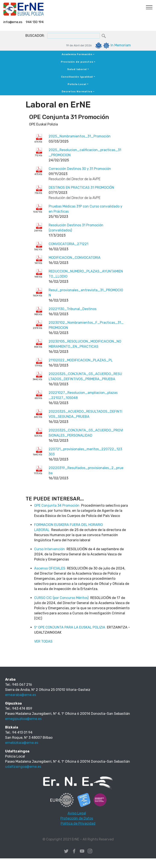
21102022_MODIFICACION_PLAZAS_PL (81, 360)
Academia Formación (77, 54)
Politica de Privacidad (78, 823)
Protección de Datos (77, 818)
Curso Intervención (50, 549)
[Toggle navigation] (149, 7)
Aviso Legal (77, 813)
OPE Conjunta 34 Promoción (57, 505)
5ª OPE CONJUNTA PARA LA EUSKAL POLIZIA (70, 627)
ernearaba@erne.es (21, 695)
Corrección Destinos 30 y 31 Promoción (80, 169)
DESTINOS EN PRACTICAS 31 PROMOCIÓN (81, 188)
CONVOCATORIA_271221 (69, 244)
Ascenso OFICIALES (50, 568)
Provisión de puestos (77, 62)
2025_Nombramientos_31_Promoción (80, 136)
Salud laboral (77, 69)
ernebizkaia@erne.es (22, 743)
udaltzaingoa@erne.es (23, 767)
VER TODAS (43, 641)
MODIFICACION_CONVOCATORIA (75, 258)
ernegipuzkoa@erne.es (23, 719)
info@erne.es (13, 22)
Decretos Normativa (77, 91)
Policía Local (77, 84)
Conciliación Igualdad (77, 77)
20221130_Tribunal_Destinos (73, 309)
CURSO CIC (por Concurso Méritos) (61, 598)
